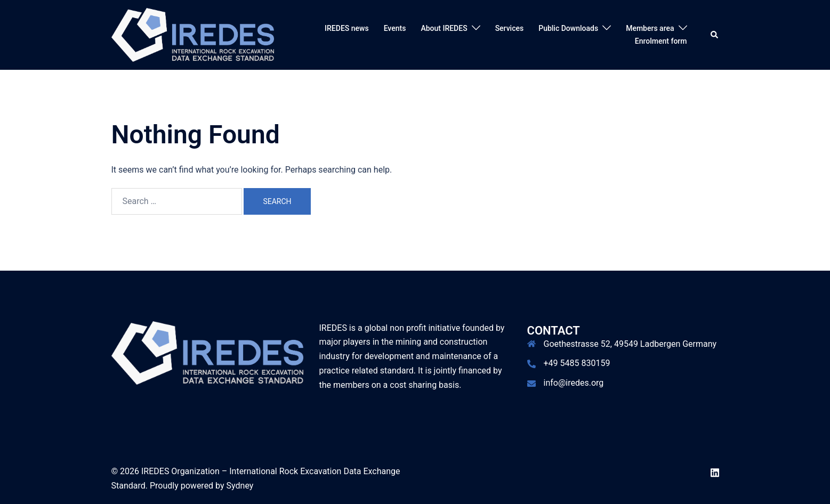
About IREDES (444, 28)
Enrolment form (661, 41)
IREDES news (347, 28)
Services (510, 28)
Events (395, 28)
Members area (650, 28)
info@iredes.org (574, 383)
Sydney (240, 486)
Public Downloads (568, 28)
